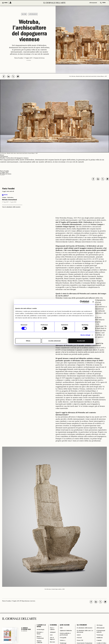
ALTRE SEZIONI (64, 624)
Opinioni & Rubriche (66, 631)
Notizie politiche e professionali (65, 635)
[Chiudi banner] (93, 302)
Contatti (99, 642)
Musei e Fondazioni (40, 639)
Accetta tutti (81, 341)
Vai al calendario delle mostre (11, 206)
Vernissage (100, 636)
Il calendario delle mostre (82, 629)
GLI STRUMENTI (81, 624)
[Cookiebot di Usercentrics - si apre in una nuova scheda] (81, 302)
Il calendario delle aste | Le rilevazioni (84, 634)
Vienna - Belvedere (8, 197)
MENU (6, 3)
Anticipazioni (33, 14)
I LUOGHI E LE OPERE (41, 625)
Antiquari (52, 633)
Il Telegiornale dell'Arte (101, 632)
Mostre (24, 14)
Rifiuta (28, 341)
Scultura (29, 60)
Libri (60, 628)
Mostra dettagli (85, 335)
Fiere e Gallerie (52, 629)
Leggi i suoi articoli (8, 191)
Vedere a (62, 642)
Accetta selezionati (54, 341)
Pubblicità (99, 639)
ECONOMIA (52, 624)
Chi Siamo (99, 624)
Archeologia (41, 630)
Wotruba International (9, 199)
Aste (51, 636)
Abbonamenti (93, 3)
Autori (78, 638)
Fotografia (62, 639)
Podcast (79, 641)
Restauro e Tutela (40, 634)
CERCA (104, 3)
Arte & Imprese (52, 640)
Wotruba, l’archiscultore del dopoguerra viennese (29, 31)
